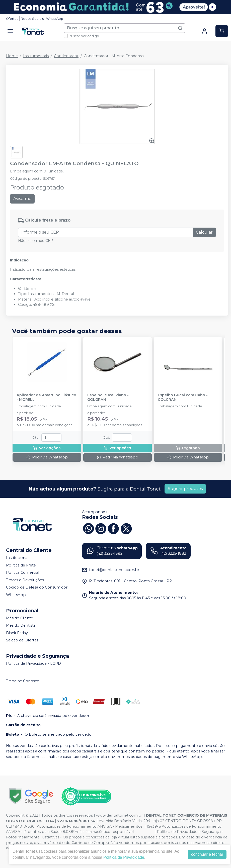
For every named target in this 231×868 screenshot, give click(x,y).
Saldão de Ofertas (22, 640)
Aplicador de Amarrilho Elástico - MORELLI (46, 397)
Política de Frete (21, 565)
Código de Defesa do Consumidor (37, 588)
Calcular (204, 232)
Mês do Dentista (21, 625)
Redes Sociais (32, 19)
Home (12, 56)
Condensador (66, 56)
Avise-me (22, 199)
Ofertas (12, 19)
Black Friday (17, 633)
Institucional (17, 558)
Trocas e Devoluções (25, 580)
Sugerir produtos (185, 489)
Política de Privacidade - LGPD (33, 663)
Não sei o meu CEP (36, 241)
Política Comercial (23, 572)
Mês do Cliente (20, 618)
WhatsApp (55, 19)
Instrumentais (36, 56)
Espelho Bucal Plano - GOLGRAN (108, 397)
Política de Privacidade (124, 857)
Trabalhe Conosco (23, 681)
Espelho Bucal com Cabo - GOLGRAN (183, 397)
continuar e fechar (207, 854)
